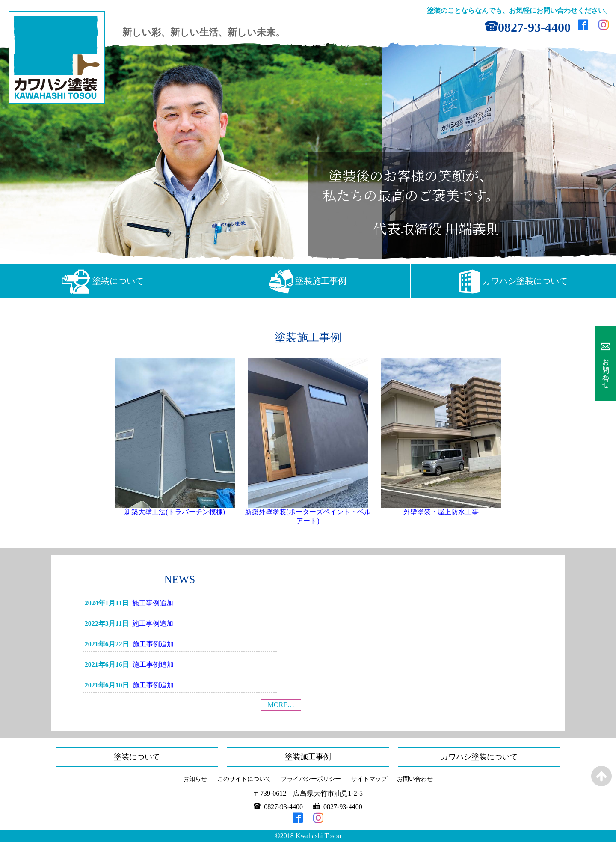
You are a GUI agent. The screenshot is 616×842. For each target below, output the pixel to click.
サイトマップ (369, 779)
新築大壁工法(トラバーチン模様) (175, 512)
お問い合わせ (606, 369)
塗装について (118, 281)
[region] (308, 151)
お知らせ (195, 779)
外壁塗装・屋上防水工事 (441, 512)
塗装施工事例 (321, 281)
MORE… (281, 705)
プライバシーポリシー (311, 779)
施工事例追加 (153, 603)
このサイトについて (244, 779)
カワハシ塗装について (525, 281)
